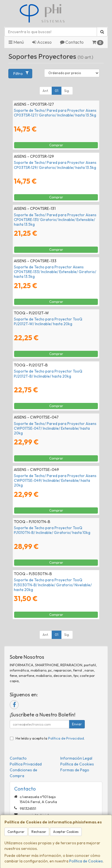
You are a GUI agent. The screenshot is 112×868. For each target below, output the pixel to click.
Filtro (21, 73)
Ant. (46, 91)
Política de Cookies (86, 861)
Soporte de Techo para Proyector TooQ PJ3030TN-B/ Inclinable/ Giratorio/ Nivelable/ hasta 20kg (53, 585)
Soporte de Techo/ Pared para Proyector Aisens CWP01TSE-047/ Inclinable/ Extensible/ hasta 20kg (55, 428)
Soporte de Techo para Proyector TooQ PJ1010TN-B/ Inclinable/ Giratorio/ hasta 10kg (52, 530)
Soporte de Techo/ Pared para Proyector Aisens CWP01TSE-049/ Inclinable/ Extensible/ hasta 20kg (55, 481)
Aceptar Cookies (66, 832)
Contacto (72, 42)
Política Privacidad (26, 764)
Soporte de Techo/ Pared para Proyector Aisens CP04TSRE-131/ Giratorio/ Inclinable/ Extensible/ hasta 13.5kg (55, 220)
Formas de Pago (75, 770)
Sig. (67, 91)
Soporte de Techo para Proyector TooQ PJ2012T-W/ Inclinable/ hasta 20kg (48, 321)
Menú (16, 42)
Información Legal (76, 758)
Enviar (77, 724)
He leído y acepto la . (50, 738)
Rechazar (39, 832)
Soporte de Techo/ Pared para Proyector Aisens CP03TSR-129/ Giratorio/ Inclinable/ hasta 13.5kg (55, 165)
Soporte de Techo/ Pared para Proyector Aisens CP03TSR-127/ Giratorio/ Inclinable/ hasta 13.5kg (55, 113)
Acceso (42, 42)
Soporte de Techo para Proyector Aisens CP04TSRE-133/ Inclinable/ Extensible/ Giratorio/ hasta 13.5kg (55, 272)
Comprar (56, 145)
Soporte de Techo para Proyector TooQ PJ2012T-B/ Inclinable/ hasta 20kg (48, 374)
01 (57, 91)
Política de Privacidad (66, 738)
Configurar (16, 832)
